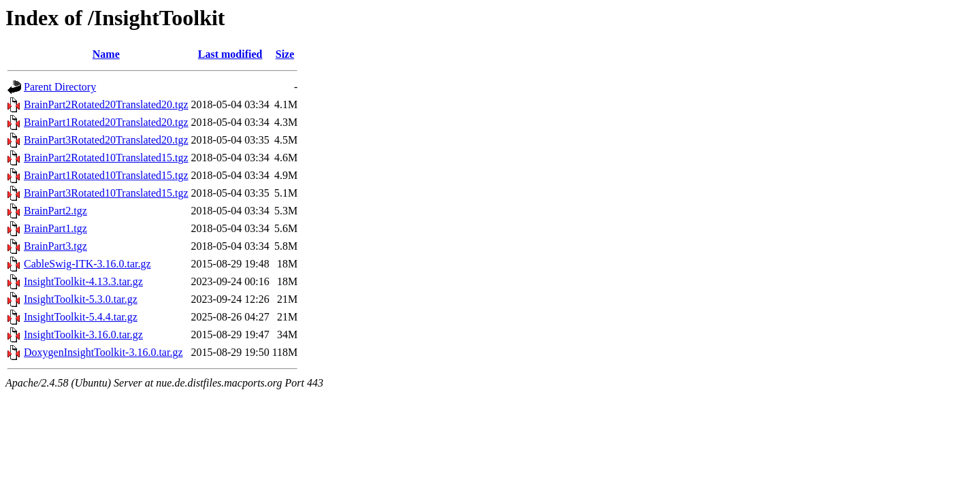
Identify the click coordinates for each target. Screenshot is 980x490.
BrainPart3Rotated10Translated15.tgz (106, 193)
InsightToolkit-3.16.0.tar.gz (83, 334)
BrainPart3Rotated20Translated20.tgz (106, 140)
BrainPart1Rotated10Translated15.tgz (106, 175)
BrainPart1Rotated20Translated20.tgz (106, 122)
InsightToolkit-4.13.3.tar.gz (83, 281)
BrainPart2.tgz (55, 211)
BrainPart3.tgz (55, 246)
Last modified (230, 54)
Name (106, 54)
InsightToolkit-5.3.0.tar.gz (81, 299)
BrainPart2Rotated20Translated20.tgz (106, 104)
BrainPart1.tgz (55, 228)
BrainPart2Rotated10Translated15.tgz (106, 158)
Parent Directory (60, 87)
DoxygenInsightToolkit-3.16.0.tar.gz (103, 352)
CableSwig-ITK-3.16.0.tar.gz (87, 264)
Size (285, 54)
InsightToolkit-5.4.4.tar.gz (81, 317)
